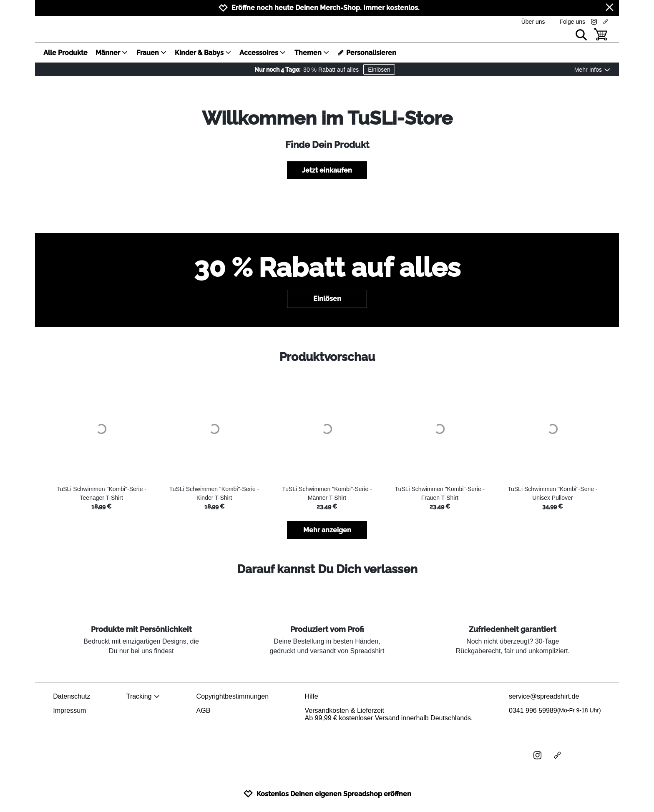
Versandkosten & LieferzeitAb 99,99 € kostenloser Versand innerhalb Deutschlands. (389, 714)
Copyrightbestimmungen (233, 696)
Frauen (152, 53)
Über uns (533, 22)
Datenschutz (72, 696)
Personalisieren (367, 53)
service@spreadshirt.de (544, 696)
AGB (204, 710)
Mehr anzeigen (327, 530)
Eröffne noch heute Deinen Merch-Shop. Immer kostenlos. (326, 8)
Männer (112, 53)
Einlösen (379, 70)
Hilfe (312, 696)
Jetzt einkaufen (327, 170)
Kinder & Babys (203, 53)
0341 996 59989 (555, 711)
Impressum (69, 710)
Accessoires (263, 53)
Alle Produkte (65, 53)
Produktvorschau (327, 357)
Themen (312, 53)
